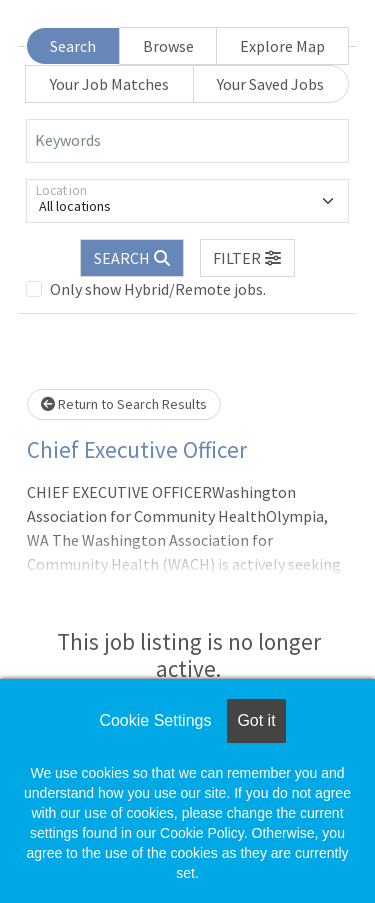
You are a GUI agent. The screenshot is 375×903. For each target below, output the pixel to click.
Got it (256, 720)
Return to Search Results (124, 404)
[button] (248, 258)
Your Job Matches (109, 84)
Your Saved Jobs (270, 84)
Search (73, 46)
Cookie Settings (155, 720)
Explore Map (282, 46)
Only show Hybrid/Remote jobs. (158, 289)
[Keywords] (187, 141)
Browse (168, 46)
